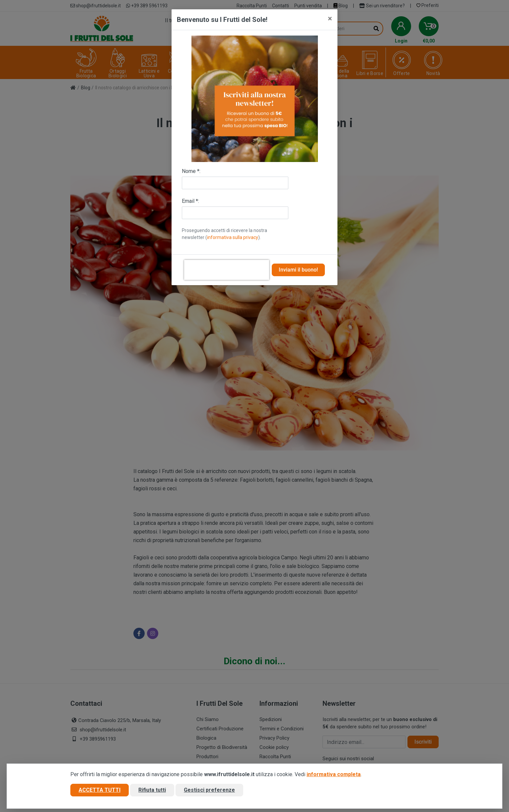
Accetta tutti (100, 790)
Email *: (190, 201)
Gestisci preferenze (209, 790)
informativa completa (334, 774)
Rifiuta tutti (152, 790)
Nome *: (191, 171)
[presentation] (227, 270)
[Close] (330, 19)
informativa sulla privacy (233, 237)
